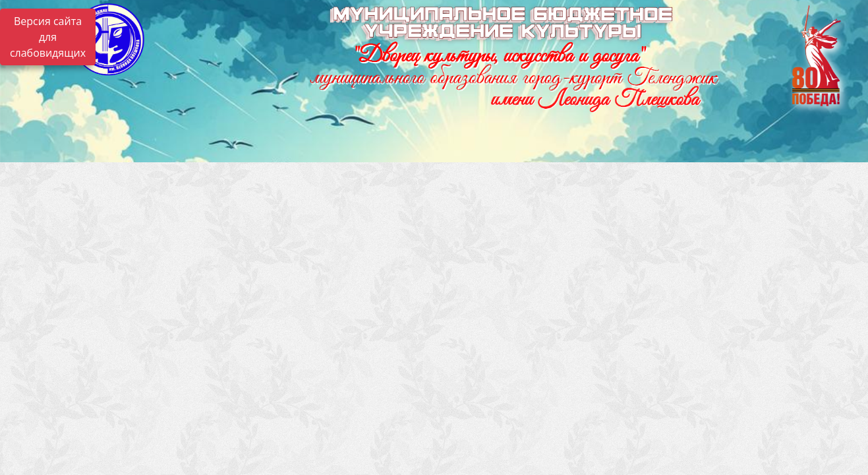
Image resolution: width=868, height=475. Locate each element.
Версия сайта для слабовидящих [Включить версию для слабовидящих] (48, 37)
